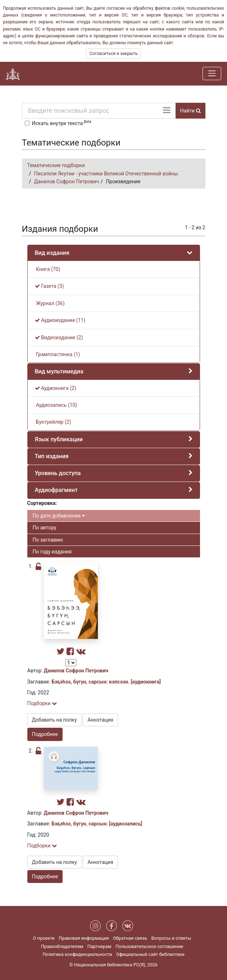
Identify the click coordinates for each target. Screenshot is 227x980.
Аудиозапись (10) (56, 405)
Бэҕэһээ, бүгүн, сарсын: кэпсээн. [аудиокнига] (106, 682)
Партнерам (99, 946)
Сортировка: (42, 503)
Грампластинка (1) (58, 354)
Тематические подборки (56, 165)
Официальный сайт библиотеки (150, 954)
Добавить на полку (55, 720)
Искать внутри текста (62, 123)
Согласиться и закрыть (113, 54)
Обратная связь (130, 938)
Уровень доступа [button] (58, 473)
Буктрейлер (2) (53, 422)
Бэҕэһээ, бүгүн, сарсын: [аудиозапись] (97, 824)
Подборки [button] (42, 703)
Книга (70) (48, 269)
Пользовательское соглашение (149, 946)
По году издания (52, 552)
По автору (45, 528)
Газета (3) (49, 286)
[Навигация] (212, 73)
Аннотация (100, 720)
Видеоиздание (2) (59, 337)
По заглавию (48, 540)
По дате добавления (59, 516)
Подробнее (45, 734)
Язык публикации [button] (59, 439)
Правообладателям (62, 946)
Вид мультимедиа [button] (59, 371)
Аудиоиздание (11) (60, 320)
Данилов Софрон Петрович (67, 181)
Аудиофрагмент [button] (56, 490)
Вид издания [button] (52, 253)
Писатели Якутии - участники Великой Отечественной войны (106, 174)
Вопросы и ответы (171, 938)
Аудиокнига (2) (56, 388)
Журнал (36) (50, 303)
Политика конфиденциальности (77, 954)
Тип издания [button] (52, 456)
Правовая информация (84, 938)
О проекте (44, 938)
